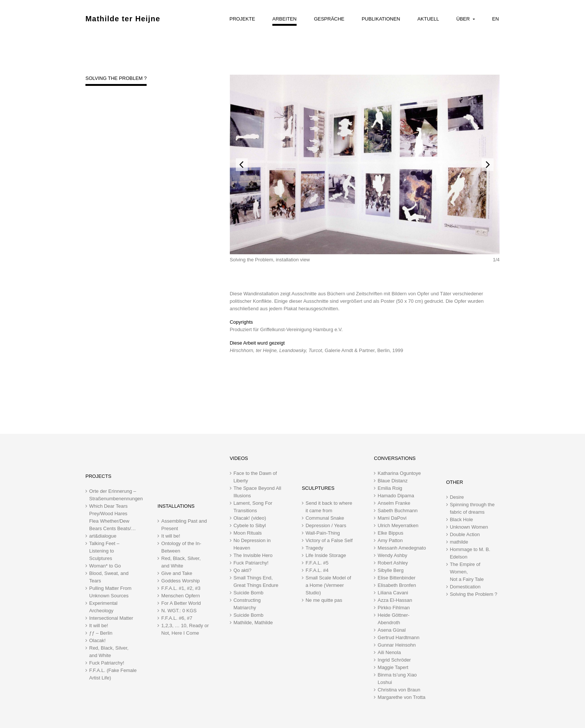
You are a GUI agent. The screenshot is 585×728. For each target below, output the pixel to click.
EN (495, 19)
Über (464, 19)
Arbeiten (284, 19)
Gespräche (329, 19)
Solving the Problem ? (116, 78)
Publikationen (381, 19)
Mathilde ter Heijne (123, 19)
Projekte (242, 19)
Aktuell (428, 19)
